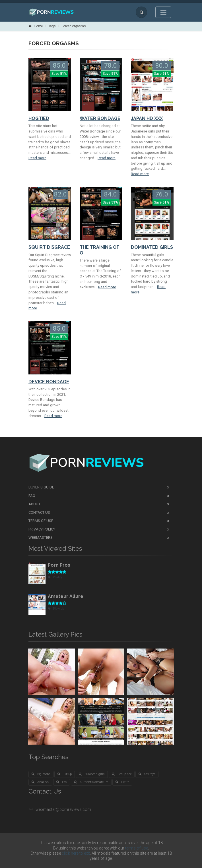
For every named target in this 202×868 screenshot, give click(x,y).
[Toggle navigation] (163, 12)
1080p (65, 774)
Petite (122, 782)
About (34, 504)
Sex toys (147, 774)
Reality (55, 577)
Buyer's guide (41, 487)
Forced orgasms (74, 26)
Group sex (122, 774)
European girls (92, 774)
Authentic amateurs (91, 782)
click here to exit (76, 853)
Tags (52, 26)
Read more (37, 158)
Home (36, 26)
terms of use (137, 848)
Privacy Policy (42, 529)
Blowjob (56, 609)
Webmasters (41, 537)
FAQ (32, 496)
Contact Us (39, 512)
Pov (62, 782)
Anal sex (40, 782)
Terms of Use (41, 521)
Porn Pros (59, 565)
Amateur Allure (66, 596)
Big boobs (41, 774)
